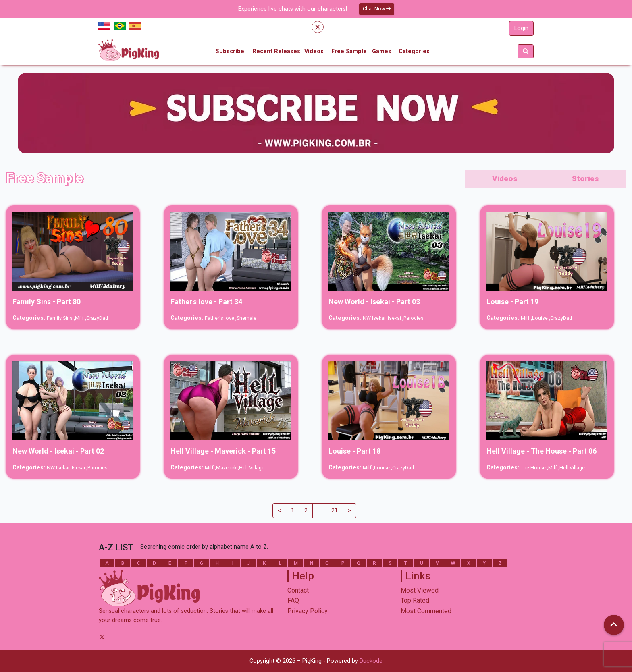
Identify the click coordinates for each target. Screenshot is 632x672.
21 (335, 511)
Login (521, 28)
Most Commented (426, 611)
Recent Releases (276, 51)
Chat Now (377, 9)
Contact (298, 590)
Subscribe (230, 51)
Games (382, 51)
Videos (314, 51)
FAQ (293, 600)
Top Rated (415, 600)
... (319, 511)
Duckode (371, 661)
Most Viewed (420, 590)
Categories (414, 51)
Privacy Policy (308, 611)
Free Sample (349, 51)
